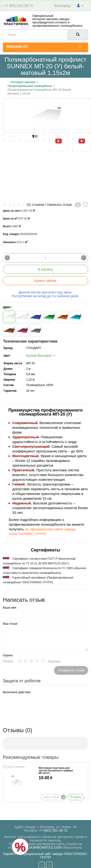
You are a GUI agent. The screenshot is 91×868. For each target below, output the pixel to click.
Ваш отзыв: (10, 624)
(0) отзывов (36, 205)
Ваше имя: (10, 608)
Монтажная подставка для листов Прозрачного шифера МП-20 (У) (56, 771)
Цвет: (7, 307)
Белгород (64, 6)
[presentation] (39, 705)
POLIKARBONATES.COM (42, 847)
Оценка (8, 655)
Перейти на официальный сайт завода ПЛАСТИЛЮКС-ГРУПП (46, 856)
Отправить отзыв (71, 670)
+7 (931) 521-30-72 (18, 6)
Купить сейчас (46, 281)
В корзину (45, 269)
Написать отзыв (59, 205)
